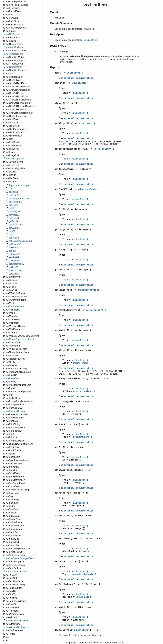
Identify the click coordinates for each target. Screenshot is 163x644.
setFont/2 (14, 247)
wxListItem (91, 40)
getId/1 (12, 208)
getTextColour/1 (17, 225)
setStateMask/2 (17, 264)
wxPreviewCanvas (16, 411)
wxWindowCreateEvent (18, 621)
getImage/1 (15, 211)
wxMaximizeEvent (15, 306)
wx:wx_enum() (87, 123)
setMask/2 (14, 257)
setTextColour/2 (17, 270)
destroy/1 (14, 192)
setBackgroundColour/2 (21, 241)
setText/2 (13, 267)
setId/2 (12, 251)
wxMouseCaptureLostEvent (20, 339)
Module (55, 12)
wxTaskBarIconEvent (17, 572)
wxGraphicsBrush (15, 47)
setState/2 (14, 261)
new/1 (12, 234)
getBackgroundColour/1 (21, 199)
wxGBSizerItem (14, 34)
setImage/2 (14, 254)
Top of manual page (19, 185)
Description (57, 34)
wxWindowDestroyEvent (19, 627)
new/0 (12, 231)
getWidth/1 (14, 228)
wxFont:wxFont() (88, 189)
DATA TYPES (58, 46)
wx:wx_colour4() (104, 149)
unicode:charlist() (90, 290)
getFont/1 (14, 205)
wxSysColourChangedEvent (20, 558)
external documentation (79, 78)
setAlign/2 (14, 238)
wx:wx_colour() (85, 391)
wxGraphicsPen (14, 67)
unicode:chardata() (84, 574)
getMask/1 (14, 215)
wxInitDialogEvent (15, 159)
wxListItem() (75, 73)
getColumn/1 (15, 202)
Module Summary (61, 23)
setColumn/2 (15, 244)
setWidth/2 (14, 274)
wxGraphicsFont (15, 54)
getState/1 (14, 218)
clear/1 (12, 189)
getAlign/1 (14, 195)
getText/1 (13, 221)
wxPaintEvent (13, 378)
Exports (55, 67)
